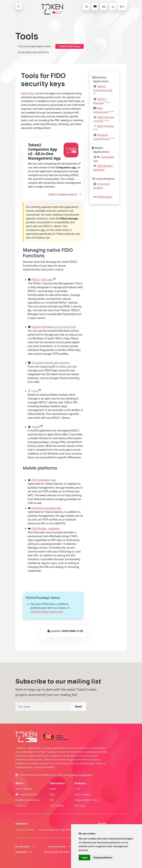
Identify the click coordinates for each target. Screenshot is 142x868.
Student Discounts (27, 794)
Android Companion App (46, 508)
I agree (84, 858)
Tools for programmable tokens (34, 46)
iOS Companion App (44, 480)
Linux (35, 391)
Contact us (21, 806)
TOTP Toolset (57, 806)
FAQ (52, 800)
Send (78, 706)
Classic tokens (82, 794)
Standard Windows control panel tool (54, 327)
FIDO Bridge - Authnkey (46, 529)
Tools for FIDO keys (69, 46)
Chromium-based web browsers (51, 363)
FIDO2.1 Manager (42, 280)
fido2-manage (105, 126)
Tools (77, 789)
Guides (53, 789)
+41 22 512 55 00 (24, 830)
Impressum (23, 852)
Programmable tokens (86, 800)
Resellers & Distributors (28, 800)
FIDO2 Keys (28, 93)
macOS (36, 427)
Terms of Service (59, 846)
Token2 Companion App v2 (65, 194)
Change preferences (103, 858)
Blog (52, 794)
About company (24, 789)
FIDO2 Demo (105, 197)
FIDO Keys (80, 806)
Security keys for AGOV (59, 852)
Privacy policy (25, 846)
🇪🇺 (95, 6)
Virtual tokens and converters (33, 52)
